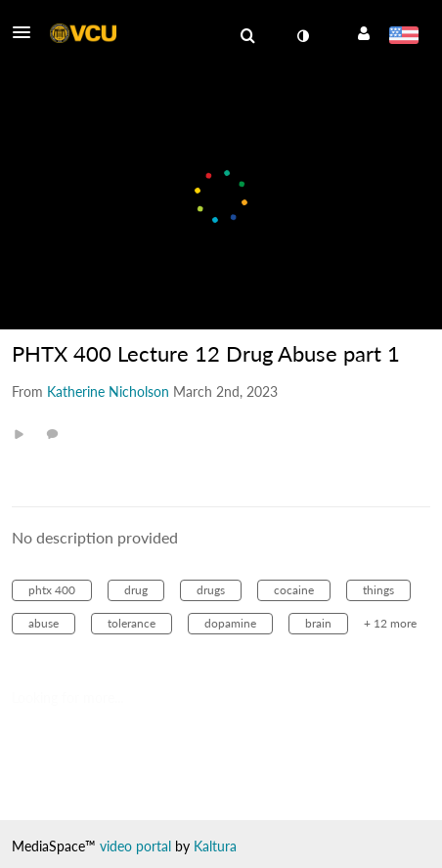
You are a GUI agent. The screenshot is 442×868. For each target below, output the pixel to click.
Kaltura (215, 846)
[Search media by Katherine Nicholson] (108, 391)
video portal (135, 846)
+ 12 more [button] (390, 623)
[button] (27, 32)
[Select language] (403, 37)
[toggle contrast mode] (302, 36)
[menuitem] (247, 36)
